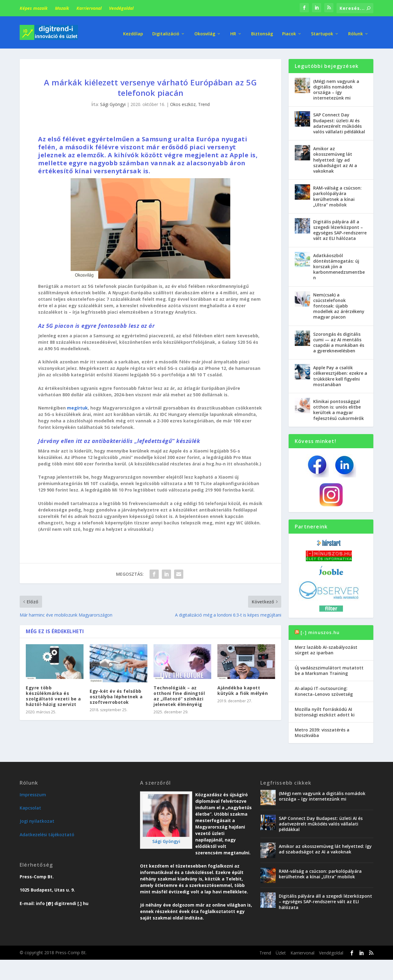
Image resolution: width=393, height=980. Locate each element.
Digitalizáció (166, 31)
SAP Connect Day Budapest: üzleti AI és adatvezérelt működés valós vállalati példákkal (339, 122)
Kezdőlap (133, 31)
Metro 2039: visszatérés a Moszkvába (322, 731)
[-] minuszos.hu (320, 631)
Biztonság (262, 31)
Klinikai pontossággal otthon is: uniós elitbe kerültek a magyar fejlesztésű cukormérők (339, 408)
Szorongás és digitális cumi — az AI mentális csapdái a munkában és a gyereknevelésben (339, 341)
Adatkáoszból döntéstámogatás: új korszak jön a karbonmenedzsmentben (339, 265)
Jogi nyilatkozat (37, 820)
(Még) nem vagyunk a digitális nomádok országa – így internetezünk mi (336, 88)
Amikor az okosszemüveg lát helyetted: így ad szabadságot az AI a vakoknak (335, 158)
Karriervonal (89, 8)
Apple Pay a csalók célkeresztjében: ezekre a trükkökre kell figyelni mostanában (340, 375)
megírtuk (77, 407)
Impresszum (33, 793)
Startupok (322, 31)
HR (233, 31)
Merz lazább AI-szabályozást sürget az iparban (326, 648)
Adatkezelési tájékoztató (47, 833)
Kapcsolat (30, 806)
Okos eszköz (183, 103)
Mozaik (62, 8)
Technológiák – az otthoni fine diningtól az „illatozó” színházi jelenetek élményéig (179, 695)
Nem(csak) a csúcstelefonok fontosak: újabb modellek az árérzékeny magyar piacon (339, 304)
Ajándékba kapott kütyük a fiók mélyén (243, 689)
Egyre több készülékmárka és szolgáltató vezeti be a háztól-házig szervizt (53, 695)
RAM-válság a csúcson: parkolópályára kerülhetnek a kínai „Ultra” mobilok (337, 195)
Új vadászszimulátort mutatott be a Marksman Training (329, 669)
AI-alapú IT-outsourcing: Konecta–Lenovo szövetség (324, 690)
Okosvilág (205, 31)
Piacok (289, 31)
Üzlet (281, 951)
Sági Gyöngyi (113, 103)
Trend (204, 103)
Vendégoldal (121, 8)
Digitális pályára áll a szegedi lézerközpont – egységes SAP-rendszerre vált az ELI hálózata (340, 229)
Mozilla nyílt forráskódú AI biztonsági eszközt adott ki (325, 710)
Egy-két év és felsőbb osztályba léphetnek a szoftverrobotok (116, 695)
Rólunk (356, 31)
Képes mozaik (34, 8)
